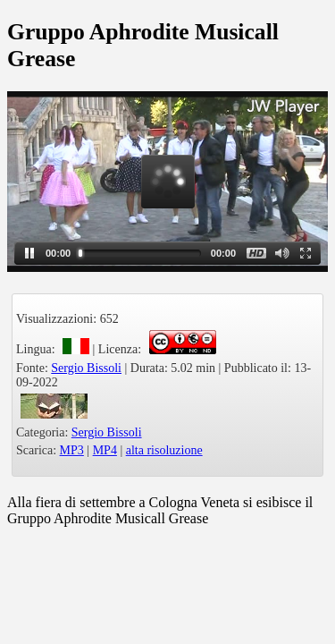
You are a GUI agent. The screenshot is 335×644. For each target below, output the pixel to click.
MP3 (72, 450)
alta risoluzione (164, 450)
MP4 (105, 450)
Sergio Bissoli (86, 368)
